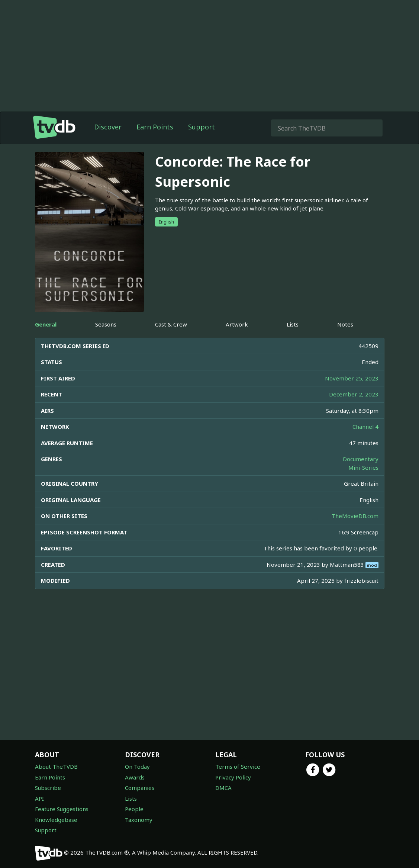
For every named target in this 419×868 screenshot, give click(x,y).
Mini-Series (363, 467)
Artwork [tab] (237, 324)
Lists (131, 798)
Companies (140, 788)
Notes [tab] (345, 324)
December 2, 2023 (354, 394)
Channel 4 (365, 427)
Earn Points (155, 127)
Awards (135, 777)
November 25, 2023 (352, 378)
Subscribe (48, 788)
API (39, 798)
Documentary (361, 459)
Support (202, 127)
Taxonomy (139, 820)
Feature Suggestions (62, 809)
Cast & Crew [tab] (171, 324)
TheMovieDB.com (355, 516)
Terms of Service (238, 766)
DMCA (223, 788)
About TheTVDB (56, 766)
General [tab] (46, 324)
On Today (137, 766)
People (134, 809)
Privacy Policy (233, 777)
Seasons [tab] (106, 324)
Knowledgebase (56, 820)
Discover (108, 127)
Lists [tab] (293, 324)
